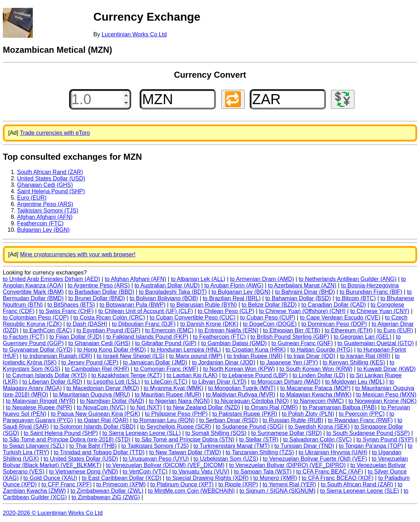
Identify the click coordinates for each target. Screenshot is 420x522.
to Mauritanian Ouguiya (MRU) (91, 395)
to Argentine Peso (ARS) (99, 285)
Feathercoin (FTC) (40, 223)
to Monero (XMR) (275, 478)
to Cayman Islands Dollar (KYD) (46, 375)
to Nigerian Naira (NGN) (179, 401)
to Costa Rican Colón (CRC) (109, 318)
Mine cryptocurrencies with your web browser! (78, 254)
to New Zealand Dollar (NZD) (203, 407)
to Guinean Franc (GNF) (302, 343)
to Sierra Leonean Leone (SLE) (360, 491)
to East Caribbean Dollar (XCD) (122, 478)
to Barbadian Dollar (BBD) (101, 292)
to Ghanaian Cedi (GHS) (99, 343)
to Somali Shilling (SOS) (216, 433)
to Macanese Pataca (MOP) (315, 388)
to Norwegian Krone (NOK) (382, 401)
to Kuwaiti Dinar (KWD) (386, 369)
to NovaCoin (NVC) (101, 407)
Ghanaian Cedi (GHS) (45, 185)
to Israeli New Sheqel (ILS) (131, 356)
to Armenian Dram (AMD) (262, 279)
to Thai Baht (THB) (93, 446)
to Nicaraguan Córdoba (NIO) (252, 401)
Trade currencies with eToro (55, 133)
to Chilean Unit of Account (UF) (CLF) (146, 311)
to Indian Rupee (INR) (255, 356)
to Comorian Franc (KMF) (166, 369)
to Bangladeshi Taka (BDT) (173, 292)
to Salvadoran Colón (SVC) (317, 439)
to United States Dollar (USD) (81, 459)
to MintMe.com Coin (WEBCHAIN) (192, 491)
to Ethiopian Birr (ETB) (291, 330)
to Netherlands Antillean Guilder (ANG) (348, 279)
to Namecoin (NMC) (319, 401)
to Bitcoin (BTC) (356, 298)
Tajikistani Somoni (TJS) (48, 211)
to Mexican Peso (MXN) (386, 395)
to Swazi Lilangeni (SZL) (34, 446)
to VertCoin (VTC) (145, 472)
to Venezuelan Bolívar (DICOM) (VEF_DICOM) (165, 465)
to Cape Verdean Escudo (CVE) (340, 318)
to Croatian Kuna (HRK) (256, 350)
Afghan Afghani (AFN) (45, 217)
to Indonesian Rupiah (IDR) (58, 356)
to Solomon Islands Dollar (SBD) (94, 427)
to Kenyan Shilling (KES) (354, 362)
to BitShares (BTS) (71, 305)
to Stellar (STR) (259, 439)
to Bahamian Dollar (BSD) (298, 298)
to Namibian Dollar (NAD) (112, 401)
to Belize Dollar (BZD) (269, 305)
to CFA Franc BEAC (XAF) (330, 472)
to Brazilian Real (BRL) (232, 298)
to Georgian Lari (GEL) (363, 337)
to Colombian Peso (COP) (36, 318)
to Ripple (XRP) (238, 484)
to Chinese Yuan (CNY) (380, 311)
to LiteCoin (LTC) (166, 382)
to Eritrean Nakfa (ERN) (228, 330)
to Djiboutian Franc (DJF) (144, 324)
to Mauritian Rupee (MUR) (168, 395)
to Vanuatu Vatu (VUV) (201, 472)
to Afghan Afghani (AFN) (136, 279)
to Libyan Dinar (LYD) (219, 382)
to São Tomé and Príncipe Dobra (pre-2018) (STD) (67, 439)
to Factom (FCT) (24, 337)
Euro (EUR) (32, 198)
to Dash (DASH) (87, 324)
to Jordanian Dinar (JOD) (224, 362)
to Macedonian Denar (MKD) (103, 388)
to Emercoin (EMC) (169, 330)
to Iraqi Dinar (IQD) (311, 356)
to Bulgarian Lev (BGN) (241, 292)
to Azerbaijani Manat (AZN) (302, 285)
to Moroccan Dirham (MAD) (286, 382)
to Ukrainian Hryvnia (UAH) (333, 452)
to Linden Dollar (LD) (319, 375)
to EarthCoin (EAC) (48, 330)
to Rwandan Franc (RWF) (361, 420)
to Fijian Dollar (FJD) (75, 337)
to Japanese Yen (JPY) (289, 362)
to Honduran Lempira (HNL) (186, 350)
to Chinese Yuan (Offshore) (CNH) (302, 311)
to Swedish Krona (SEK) (319, 427)
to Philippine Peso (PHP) (176, 414)
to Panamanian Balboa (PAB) (339, 407)
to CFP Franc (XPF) (66, 484)
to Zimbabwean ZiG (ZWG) (106, 497)
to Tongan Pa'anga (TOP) (371, 446)
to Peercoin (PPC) (362, 414)
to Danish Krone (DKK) (209, 324)
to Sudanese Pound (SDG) (250, 427)
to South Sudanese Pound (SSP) (368, 433)
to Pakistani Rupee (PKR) (245, 414)
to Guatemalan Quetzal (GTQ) (375, 343)
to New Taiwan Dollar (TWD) (185, 452)
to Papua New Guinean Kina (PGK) (96, 414)
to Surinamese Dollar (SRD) (286, 433)
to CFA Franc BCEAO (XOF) (338, 478)
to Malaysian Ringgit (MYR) (41, 401)
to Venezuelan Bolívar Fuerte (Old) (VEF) (315, 459)
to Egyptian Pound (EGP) (109, 330)
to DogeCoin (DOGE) (270, 324)
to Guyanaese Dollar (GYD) (38, 350)
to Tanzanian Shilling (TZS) (260, 452)
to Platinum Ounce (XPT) (182, 484)
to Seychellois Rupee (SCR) (175, 427)
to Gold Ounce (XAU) (50, 478)
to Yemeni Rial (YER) (289, 484)
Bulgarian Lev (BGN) (43, 230)
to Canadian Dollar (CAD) (334, 305)
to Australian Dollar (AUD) (167, 285)
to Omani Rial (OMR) (271, 407)
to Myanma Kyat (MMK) (173, 388)
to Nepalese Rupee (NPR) (39, 407)
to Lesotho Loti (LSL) (113, 382)
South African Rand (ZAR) (50, 172)
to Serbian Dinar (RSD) (229, 420)
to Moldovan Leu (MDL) (355, 382)
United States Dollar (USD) (51, 178)
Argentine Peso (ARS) (45, 204)
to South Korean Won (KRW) (316, 369)
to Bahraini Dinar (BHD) (305, 292)
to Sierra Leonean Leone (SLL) (142, 433)
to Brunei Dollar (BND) (97, 298)
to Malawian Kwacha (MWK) (316, 395)
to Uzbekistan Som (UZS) (226, 459)
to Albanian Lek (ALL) (198, 279)
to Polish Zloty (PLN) (308, 414)
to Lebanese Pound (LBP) (255, 375)
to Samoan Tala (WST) (263, 472)
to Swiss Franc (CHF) (66, 311)
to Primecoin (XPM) (121, 484)
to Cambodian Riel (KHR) (97, 369)
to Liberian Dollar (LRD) (52, 382)
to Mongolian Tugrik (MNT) (242, 388)
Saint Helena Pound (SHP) (51, 191)
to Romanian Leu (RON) (164, 420)
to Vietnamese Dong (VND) (84, 472)
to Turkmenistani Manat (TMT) (232, 446)
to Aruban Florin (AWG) (234, 285)
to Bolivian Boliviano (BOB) (164, 298)
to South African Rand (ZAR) (357, 484)
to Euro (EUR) (395, 330)
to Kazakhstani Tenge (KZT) (126, 375)
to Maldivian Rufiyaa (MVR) (241, 395)
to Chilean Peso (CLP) (226, 311)
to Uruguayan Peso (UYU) (156, 459)
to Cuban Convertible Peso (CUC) (193, 318)
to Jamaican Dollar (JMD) (155, 362)
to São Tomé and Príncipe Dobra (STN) (185, 439)
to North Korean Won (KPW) (239, 369)
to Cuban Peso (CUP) (268, 318)
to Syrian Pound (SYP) (385, 439)
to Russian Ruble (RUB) (293, 420)
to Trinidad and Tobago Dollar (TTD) (99, 452)
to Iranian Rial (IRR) (365, 356)
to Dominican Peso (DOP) (334, 324)
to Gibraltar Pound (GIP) (166, 343)
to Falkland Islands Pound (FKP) (147, 337)
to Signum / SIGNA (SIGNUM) (277, 491)
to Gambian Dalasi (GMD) (234, 343)
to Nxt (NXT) (146, 407)
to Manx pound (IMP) (196, 356)
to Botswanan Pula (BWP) (132, 305)
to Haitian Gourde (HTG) (321, 350)
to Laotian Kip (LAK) (192, 375)
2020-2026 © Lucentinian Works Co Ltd (53, 513)
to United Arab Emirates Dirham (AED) (51, 279)
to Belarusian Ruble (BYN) (204, 305)
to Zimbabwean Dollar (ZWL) (107, 491)
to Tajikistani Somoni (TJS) (155, 446)
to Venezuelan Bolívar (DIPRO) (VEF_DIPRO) (287, 465)
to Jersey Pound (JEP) (90, 362)
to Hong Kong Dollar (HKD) (112, 350)
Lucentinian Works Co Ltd (134, 34)
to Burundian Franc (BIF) (371, 292)
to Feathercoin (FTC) (219, 337)
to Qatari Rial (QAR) (103, 420)
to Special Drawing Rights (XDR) (207, 478)
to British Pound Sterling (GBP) (290, 337)
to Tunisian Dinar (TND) (304, 446)
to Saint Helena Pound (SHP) (61, 433)
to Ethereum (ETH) (348, 330)
